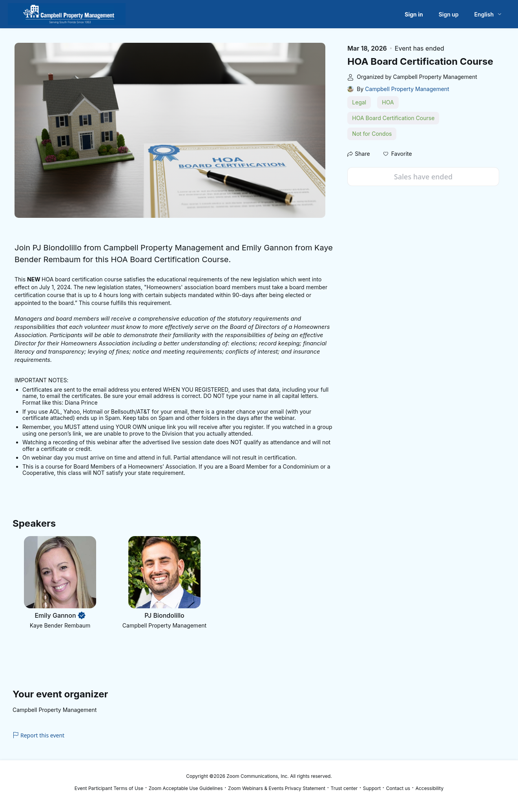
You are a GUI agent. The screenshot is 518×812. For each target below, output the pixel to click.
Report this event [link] (38, 735)
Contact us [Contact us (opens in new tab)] (398, 788)
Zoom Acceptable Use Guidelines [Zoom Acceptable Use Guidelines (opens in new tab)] (186, 788)
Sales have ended (423, 177)
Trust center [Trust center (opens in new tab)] (344, 788)
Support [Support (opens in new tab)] (372, 788)
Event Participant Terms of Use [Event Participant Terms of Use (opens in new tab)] (109, 788)
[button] (398, 154)
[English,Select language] (488, 14)
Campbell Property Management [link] (407, 89)
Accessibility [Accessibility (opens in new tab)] (430, 788)
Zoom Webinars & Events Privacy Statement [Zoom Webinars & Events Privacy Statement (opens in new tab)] (277, 788)
